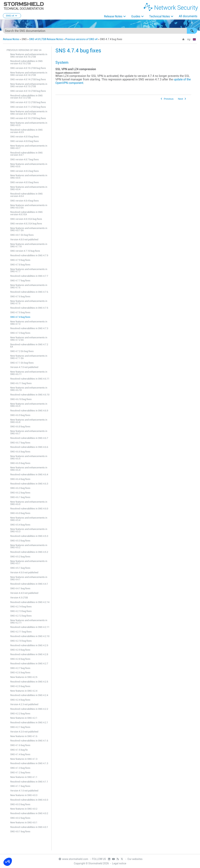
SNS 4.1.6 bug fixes (20, 745)
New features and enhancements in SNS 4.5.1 (29, 562)
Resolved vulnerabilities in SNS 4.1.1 (29, 782)
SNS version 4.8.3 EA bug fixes (26, 219)
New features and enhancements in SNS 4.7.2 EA (29, 339)
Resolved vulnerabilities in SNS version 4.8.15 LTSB (26, 62)
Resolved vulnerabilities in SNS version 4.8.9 (26, 131)
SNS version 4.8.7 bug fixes (24, 159)
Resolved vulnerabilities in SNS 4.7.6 (29, 292)
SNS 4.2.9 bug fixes (20, 650)
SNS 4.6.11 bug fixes (21, 383)
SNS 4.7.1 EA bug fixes (22, 363)
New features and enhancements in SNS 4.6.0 (29, 503)
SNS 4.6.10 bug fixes (21, 399)
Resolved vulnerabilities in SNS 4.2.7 (29, 664)
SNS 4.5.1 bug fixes (20, 568)
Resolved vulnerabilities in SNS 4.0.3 (29, 800)
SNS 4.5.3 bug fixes (20, 541)
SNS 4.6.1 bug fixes (20, 497)
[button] (192, 31)
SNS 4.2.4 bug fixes (20, 700)
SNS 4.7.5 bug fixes (20, 312)
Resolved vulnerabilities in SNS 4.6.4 (29, 474)
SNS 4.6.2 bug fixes (20, 493)
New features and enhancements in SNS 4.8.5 (29, 177)
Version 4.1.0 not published (24, 791)
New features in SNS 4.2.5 (24, 677)
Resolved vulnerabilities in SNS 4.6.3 (29, 484)
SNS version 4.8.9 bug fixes (24, 137)
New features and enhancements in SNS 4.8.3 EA (29, 206)
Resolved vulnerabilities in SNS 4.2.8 (29, 654)
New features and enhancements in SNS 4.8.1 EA (29, 229)
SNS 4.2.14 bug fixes (21, 607)
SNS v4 (12, 16)
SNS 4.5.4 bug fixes (20, 525)
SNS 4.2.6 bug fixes (20, 672)
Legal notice (119, 863)
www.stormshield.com (73, 859)
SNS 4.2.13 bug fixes (21, 611)
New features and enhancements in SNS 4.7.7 (29, 270)
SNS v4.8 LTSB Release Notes (46, 39)
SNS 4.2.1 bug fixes (20, 727)
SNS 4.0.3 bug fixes (20, 804)
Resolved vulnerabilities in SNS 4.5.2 (29, 552)
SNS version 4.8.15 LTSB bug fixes (28, 68)
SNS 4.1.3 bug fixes (20, 768)
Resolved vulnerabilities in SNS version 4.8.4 (26, 195)
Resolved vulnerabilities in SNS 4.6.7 (29, 438)
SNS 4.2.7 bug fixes (20, 668)
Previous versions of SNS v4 (81, 39)
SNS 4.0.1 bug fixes (20, 831)
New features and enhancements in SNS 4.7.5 (29, 302)
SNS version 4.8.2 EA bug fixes (26, 224)
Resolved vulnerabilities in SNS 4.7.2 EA (29, 346)
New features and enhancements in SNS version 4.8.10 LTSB (29, 113)
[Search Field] (100, 31)
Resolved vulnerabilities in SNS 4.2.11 (30, 627)
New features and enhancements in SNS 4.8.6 (29, 165)
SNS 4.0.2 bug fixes (20, 818)
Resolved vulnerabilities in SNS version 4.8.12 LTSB (26, 97)
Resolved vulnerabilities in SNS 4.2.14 (30, 602)
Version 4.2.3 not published (24, 704)
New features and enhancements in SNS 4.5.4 (29, 519)
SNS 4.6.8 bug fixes (20, 426)
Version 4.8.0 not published (24, 239)
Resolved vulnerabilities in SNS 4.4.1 (29, 584)
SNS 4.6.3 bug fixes (20, 488)
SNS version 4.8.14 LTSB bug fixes (28, 79)
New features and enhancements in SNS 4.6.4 (29, 469)
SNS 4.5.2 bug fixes (20, 557)
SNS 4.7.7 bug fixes (20, 281)
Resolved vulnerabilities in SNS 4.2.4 (29, 695)
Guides (136, 16)
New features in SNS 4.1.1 (24, 777)
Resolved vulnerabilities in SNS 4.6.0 (29, 509)
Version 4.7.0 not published (24, 367)
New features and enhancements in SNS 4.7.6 (29, 286)
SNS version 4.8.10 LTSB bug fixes (28, 118)
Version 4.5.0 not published (24, 572)
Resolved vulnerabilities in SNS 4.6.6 (29, 447)
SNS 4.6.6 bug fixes (20, 452)
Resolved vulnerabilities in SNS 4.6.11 (30, 379)
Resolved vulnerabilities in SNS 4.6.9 (29, 411)
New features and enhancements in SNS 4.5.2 (29, 546)
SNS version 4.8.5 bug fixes (24, 182)
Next (180, 99)
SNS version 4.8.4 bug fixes (24, 201)
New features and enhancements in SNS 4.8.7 (29, 147)
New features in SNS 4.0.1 (24, 822)
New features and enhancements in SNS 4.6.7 (29, 432)
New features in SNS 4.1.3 (24, 759)
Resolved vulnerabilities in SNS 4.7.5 (29, 308)
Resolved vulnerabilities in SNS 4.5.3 (29, 536)
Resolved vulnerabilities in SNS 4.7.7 (29, 276)
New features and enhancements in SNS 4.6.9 (29, 405)
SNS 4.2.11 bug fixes (21, 632)
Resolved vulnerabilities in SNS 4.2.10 (30, 636)
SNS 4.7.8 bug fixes (20, 265)
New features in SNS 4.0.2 (24, 809)
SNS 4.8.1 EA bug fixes (22, 235)
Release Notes (113, 16)
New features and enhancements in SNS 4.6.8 (29, 421)
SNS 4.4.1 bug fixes (20, 588)
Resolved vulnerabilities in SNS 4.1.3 (29, 763)
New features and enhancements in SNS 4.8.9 (29, 124)
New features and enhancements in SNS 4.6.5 (29, 457)
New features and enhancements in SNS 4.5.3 (29, 530)
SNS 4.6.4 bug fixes (20, 479)
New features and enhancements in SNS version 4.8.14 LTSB (29, 74)
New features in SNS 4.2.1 (24, 718)
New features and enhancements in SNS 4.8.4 (29, 188)
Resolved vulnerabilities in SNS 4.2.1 (29, 722)
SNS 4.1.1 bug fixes (20, 786)
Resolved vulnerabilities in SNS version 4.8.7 (26, 154)
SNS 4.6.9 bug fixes (20, 415)
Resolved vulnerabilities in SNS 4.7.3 (29, 328)
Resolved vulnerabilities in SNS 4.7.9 (29, 255)
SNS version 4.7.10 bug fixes (25, 251)
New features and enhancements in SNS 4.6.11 (29, 373)
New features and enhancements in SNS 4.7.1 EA (29, 357)
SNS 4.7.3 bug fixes (20, 333)
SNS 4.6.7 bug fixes (20, 443)
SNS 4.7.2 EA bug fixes (22, 351)
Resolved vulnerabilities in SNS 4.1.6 (29, 741)
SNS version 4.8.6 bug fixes (24, 171)
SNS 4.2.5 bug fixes (20, 686)
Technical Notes (160, 16)
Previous (169, 99)
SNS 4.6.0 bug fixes (20, 513)
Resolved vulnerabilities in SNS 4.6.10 (30, 395)
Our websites (135, 859)
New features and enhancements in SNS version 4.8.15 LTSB (29, 55)
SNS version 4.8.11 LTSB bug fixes (28, 107)
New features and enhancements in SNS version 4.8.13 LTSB (29, 85)
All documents (188, 16)
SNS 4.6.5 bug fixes (20, 463)
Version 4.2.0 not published (24, 732)
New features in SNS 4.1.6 (24, 736)
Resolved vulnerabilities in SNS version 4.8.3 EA (26, 213)
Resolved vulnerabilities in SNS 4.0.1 (29, 827)
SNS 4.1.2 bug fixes (20, 772)
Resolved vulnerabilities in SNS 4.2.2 (29, 709)
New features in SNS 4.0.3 (24, 795)
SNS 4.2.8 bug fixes (20, 659)
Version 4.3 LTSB (19, 598)
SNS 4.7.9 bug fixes (20, 260)
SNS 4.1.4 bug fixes (20, 754)
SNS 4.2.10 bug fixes (21, 641)
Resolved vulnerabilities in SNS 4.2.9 (29, 645)
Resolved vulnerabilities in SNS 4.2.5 (29, 682)
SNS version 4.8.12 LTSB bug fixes (28, 102)
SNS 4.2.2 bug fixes (20, 714)
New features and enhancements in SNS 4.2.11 (29, 621)
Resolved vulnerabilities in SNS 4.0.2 (29, 813)
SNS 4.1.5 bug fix (19, 750)
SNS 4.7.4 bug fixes (20, 317)
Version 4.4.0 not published (24, 593)
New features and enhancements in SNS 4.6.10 (29, 389)
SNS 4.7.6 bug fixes (20, 296)
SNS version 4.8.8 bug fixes (24, 141)
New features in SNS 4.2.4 (24, 691)
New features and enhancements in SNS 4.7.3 (29, 323)
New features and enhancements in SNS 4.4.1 (29, 578)
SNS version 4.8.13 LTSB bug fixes (28, 91)
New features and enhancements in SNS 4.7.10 (29, 245)
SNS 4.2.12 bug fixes (21, 616)
